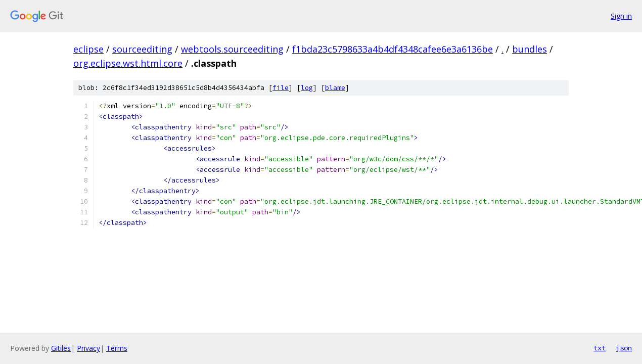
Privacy (88, 348)
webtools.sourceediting (232, 49)
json (624, 348)
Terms (117, 348)
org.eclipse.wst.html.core (128, 63)
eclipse (88, 49)
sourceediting (142, 49)
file (281, 88)
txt (600, 348)
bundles (530, 49)
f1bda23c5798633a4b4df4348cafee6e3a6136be (393, 49)
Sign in (621, 16)
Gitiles (61, 348)
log (307, 88)
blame (335, 88)
